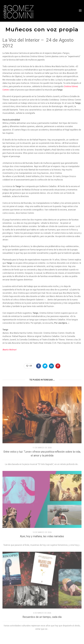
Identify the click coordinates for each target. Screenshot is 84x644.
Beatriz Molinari (9, 350)
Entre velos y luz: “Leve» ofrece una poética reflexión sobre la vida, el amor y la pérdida (42, 454)
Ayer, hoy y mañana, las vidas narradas (42, 536)
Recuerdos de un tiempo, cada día (42, 617)
